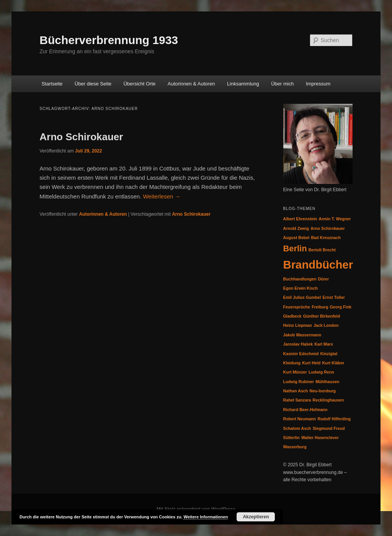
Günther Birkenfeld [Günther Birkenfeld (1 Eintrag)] (322, 316)
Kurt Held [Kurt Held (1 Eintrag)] (311, 363)
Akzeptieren (256, 517)
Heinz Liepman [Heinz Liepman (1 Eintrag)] (298, 325)
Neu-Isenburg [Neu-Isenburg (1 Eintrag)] (323, 391)
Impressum (318, 84)
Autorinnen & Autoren (191, 84)
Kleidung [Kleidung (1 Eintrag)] (292, 363)
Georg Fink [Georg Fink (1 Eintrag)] (341, 307)
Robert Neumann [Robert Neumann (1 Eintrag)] (300, 419)
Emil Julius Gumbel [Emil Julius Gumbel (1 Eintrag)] (302, 297)
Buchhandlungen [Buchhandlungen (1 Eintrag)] (300, 279)
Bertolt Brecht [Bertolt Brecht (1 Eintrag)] (322, 250)
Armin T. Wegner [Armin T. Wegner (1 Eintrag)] (335, 219)
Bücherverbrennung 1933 (109, 40)
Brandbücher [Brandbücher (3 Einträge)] (318, 265)
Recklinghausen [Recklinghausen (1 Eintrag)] (328, 400)
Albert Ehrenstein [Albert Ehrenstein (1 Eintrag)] (300, 219)
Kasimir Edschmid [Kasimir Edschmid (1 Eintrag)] (301, 354)
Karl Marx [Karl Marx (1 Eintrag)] (324, 344)
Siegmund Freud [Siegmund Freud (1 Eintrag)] (329, 428)
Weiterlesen (162, 196)
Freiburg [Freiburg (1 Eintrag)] (320, 307)
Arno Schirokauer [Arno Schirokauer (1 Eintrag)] (327, 228)
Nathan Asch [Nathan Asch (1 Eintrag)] (296, 391)
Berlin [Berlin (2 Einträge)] (295, 248)
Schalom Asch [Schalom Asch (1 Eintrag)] (297, 428)
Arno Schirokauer (81, 137)
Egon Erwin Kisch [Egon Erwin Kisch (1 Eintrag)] (301, 288)
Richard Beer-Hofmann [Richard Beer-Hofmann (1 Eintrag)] (305, 410)
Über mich (282, 84)
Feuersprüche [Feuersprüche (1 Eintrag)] (297, 307)
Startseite (52, 84)
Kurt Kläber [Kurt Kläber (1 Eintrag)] (333, 363)
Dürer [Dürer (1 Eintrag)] (323, 279)
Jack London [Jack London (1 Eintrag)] (326, 325)
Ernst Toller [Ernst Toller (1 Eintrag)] (334, 297)
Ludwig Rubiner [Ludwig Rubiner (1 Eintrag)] (299, 382)
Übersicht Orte (139, 84)
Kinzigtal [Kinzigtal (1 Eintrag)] (329, 354)
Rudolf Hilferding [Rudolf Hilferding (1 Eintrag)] (334, 419)
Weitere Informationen (206, 517)
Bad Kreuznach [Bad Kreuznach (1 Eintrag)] (326, 238)
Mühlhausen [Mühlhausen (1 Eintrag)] (327, 382)
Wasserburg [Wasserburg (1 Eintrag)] (295, 447)
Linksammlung (243, 84)
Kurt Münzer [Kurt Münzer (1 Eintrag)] (295, 372)
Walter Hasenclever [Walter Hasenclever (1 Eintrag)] (320, 438)
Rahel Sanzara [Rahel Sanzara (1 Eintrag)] (297, 400)
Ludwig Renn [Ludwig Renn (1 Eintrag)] (321, 372)
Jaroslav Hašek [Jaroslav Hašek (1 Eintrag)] (298, 344)
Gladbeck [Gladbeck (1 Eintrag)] (292, 316)
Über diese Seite (93, 84)
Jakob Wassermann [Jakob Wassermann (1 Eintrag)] (302, 335)
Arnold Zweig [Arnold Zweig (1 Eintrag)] (296, 228)
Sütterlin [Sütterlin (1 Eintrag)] (292, 438)
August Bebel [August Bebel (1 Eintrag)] (296, 238)
